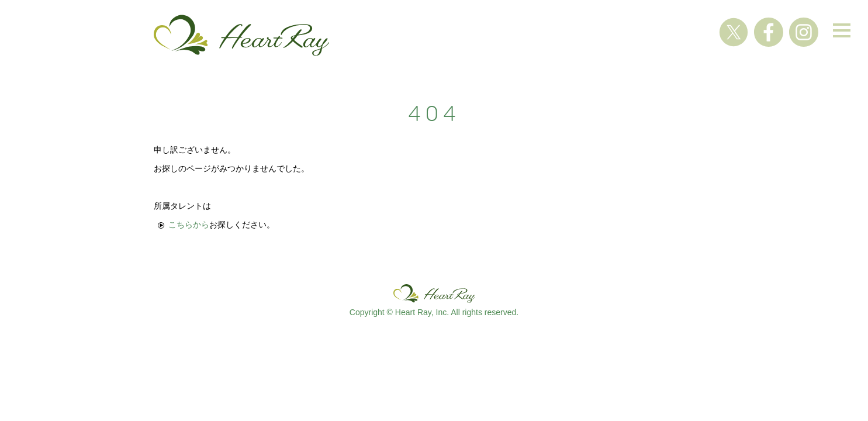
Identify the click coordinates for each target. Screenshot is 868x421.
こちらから (189, 225)
